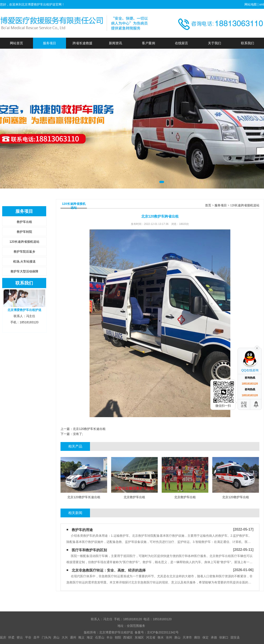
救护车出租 (24, 222)
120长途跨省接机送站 (24, 242)
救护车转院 (24, 232)
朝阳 (118, 637)
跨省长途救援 (82, 43)
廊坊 (197, 637)
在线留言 (181, 43)
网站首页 (16, 43)
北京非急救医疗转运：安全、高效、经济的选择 (109, 570)
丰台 (110, 637)
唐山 (177, 637)
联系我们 (247, 43)
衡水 (161, 637)
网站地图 (251, 4)
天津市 (187, 637)
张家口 (224, 637)
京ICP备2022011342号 (163, 632)
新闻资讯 (115, 43)
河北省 (151, 637)
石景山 (100, 637)
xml (262, 4)
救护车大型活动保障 (24, 271)
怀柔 (11, 637)
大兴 (65, 637)
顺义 (81, 637)
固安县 (235, 637)
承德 (214, 637)
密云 (20, 637)
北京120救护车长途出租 (89, 429)
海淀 (90, 637)
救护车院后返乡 (24, 252)
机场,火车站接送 (24, 261)
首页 (208, 205)
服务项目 (49, 43)
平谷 (28, 637)
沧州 (169, 637)
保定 (205, 637)
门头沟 (46, 637)
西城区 (128, 637)
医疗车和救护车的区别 (89, 550)
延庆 (3, 637)
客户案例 (148, 43)
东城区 (139, 637)
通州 (73, 637)
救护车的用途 (82, 530)
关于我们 (214, 43)
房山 (56, 637)
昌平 (37, 637)
